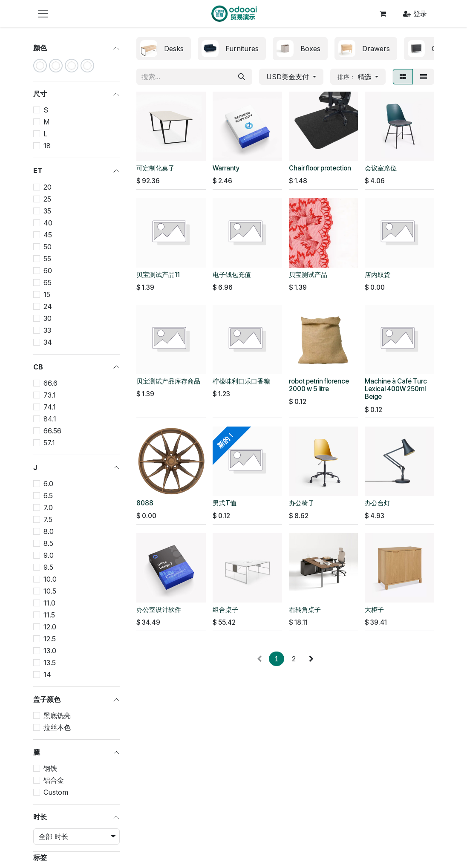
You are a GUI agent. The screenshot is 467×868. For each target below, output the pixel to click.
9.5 (48, 567)
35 (47, 211)
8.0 (49, 531)
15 (47, 294)
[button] (358, 77)
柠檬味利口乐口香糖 (241, 381)
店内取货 (378, 275)
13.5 (50, 663)
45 (48, 235)
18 (47, 146)
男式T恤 (225, 503)
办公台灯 (378, 503)
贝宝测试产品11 (158, 275)
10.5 (50, 591)
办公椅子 (302, 503)
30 (48, 318)
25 (47, 199)
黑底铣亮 (57, 715)
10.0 (50, 579)
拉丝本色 (57, 727)
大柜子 (374, 610)
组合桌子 (225, 610)
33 (47, 330)
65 (48, 283)
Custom (56, 792)
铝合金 (54, 780)
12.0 (50, 627)
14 (47, 675)
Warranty (226, 168)
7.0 (48, 508)
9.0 (49, 555)
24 (48, 306)
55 (47, 259)
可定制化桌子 (156, 168)
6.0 (48, 484)
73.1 (50, 395)
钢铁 (50, 768)
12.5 (50, 639)
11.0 (49, 603)
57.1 (49, 443)
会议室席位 (381, 168)
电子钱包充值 (232, 275)
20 (48, 187)
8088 (145, 503)
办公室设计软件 (159, 610)
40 (48, 223)
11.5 (49, 615)
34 (48, 342)
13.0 (50, 651)
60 (48, 271)
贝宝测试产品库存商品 (168, 381)
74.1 (50, 407)
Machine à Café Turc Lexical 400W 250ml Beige (396, 389)
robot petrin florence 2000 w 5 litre (319, 385)
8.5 (48, 543)
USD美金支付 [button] (289, 77)
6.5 (48, 496)
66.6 (50, 383)
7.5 (48, 519)
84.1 (50, 419)
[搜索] (242, 77)
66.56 (52, 431)
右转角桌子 (305, 610)
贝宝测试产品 (308, 275)
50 (48, 247)
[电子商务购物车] (383, 14)
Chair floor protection (320, 168)
